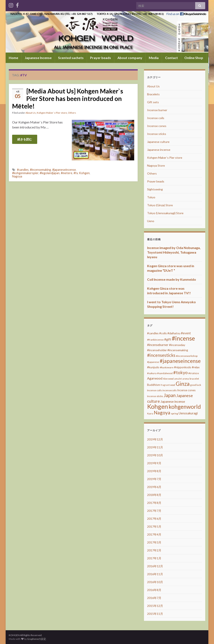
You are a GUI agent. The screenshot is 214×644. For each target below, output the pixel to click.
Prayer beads (101, 58)
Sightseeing (155, 189)
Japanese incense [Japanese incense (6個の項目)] (173, 401)
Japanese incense (159, 150)
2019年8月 (154, 471)
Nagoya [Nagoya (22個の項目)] (162, 413)
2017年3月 (154, 542)
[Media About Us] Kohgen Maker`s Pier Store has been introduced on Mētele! (68, 98)
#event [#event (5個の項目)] (186, 333)
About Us (31, 113)
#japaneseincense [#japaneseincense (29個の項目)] (180, 361)
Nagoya (17, 176)
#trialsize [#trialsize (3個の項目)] (194, 373)
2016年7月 (154, 598)
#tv (76, 173)
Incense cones (157, 126)
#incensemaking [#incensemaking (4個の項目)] (178, 350)
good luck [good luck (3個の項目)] (196, 385)
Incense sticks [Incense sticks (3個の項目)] (155, 396)
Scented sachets (71, 58)
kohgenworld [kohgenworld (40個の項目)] (185, 407)
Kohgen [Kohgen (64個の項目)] (158, 406)
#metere (67, 173)
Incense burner (157, 110)
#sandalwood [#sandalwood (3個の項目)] (165, 373)
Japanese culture (158, 142)
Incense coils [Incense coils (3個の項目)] (154, 390)
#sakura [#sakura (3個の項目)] (152, 373)
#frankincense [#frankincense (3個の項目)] (155, 340)
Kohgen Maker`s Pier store (52, 113)
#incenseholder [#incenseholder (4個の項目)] (157, 350)
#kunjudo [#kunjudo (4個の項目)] (153, 367)
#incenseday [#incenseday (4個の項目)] (177, 345)
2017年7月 (154, 511)
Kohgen (84, 173)
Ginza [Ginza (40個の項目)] (183, 384)
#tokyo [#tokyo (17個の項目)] (180, 372)
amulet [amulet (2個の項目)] (178, 379)
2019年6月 (154, 487)
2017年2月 (154, 550)
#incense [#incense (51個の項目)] (183, 338)
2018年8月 (154, 495)
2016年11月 (155, 574)
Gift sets (153, 102)
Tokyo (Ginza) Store (160, 205)
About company (130, 58)
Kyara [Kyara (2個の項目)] (150, 413)
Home (13, 58)
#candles (23, 170)
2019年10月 (155, 455)
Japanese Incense (38, 58)
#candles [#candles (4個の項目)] (153, 333)
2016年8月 (154, 590)
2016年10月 (155, 582)
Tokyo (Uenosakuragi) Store (165, 213)
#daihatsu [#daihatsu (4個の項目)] (174, 333)
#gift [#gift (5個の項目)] (168, 339)
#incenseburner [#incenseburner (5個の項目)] (158, 345)
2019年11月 (155, 447)
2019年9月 (154, 463)
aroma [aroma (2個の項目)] (186, 379)
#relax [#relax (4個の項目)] (196, 367)
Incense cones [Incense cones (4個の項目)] (186, 390)
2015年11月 (155, 614)
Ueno (151, 221)
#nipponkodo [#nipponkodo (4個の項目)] (183, 367)
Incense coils (156, 118)
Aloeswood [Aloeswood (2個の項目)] (168, 379)
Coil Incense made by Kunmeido (172, 279)
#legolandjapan (50, 173)
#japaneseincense (64, 170)
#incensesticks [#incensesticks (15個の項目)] (161, 355)
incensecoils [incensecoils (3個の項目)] (169, 390)
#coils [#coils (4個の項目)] (163, 333)
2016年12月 (155, 566)
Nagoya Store (156, 165)
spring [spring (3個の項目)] (175, 413)
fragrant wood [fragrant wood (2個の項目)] (168, 385)
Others (72, 113)
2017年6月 (154, 519)
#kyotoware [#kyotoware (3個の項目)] (167, 367)
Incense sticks (157, 134)
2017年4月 (154, 534)
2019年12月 (155, 439)
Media (154, 58)
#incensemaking (40, 170)
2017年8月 (154, 503)
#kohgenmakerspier (25, 173)
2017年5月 (154, 526)
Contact (171, 58)
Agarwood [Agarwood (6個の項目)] (155, 378)
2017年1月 (154, 558)
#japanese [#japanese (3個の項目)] (153, 362)
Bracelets (153, 94)
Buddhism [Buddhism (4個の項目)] (154, 385)
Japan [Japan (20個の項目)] (170, 395)
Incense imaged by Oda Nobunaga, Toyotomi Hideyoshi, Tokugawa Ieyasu (174, 252)
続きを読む (25, 139)
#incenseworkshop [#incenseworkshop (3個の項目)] (187, 356)
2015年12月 (155, 606)
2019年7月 (154, 479)
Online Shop (194, 58)
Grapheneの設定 (37, 639)
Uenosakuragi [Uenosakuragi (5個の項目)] (188, 413)
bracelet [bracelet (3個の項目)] (194, 379)
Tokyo (151, 197)
